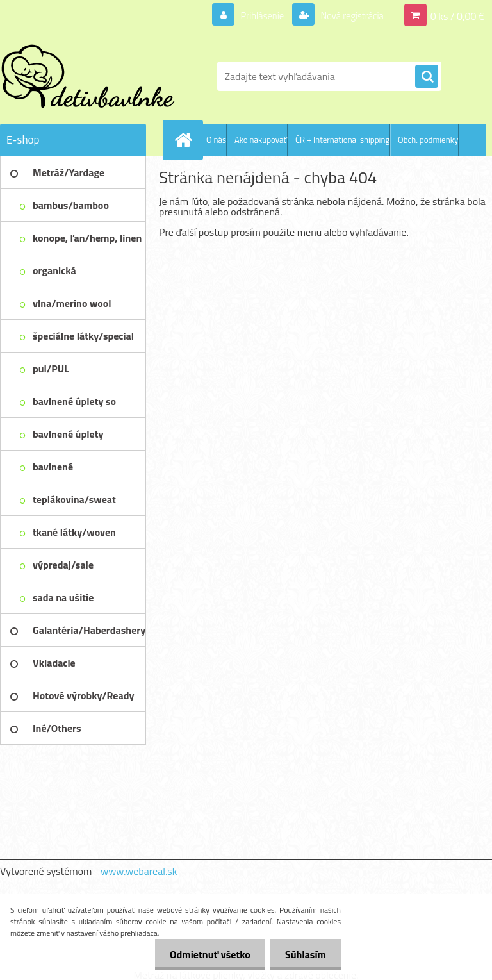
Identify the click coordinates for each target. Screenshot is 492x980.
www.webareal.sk (139, 871)
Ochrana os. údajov (254, 172)
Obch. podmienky (428, 140)
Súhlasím (304, 954)
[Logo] (88, 76)
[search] (427, 77)
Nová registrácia (348, 15)
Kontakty (197, 172)
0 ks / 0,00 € (457, 15)
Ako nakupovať (261, 140)
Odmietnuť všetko (206, 954)
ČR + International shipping (342, 140)
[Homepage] (186, 140)
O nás (216, 140)
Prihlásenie (254, 15)
